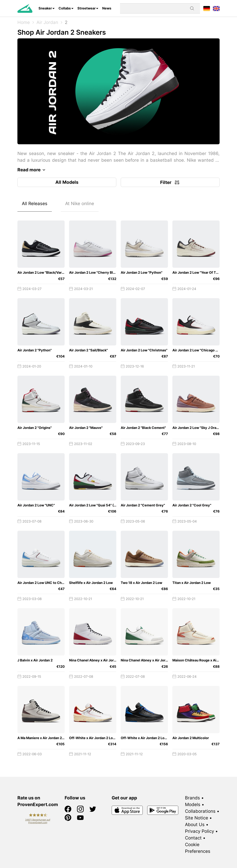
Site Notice (197, 818)
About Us (195, 825)
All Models (67, 182)
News (107, 8)
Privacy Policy (200, 831)
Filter (170, 182)
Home (24, 22)
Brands (192, 798)
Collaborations (200, 811)
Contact (193, 838)
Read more (32, 170)
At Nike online (80, 204)
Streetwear (86, 8)
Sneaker (45, 8)
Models (193, 804)
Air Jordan (47, 22)
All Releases (35, 204)
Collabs (65, 8)
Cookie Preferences (198, 848)
